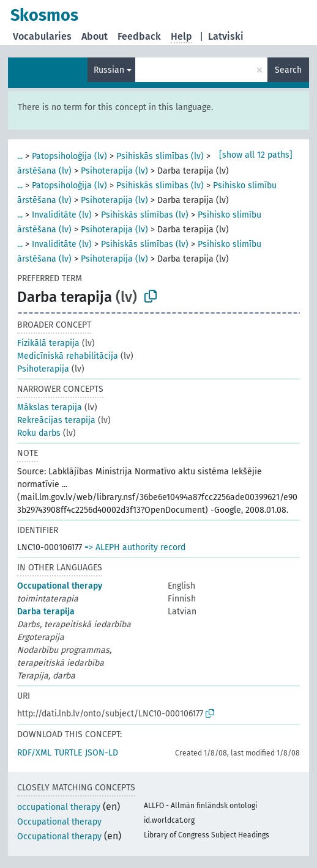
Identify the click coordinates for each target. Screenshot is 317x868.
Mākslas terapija (50, 407)
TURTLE (68, 753)
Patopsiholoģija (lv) (69, 156)
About (95, 36)
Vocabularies (42, 36)
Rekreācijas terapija (56, 420)
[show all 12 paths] (256, 155)
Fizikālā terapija (48, 343)
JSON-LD (102, 753)
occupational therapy (59, 807)
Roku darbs (39, 433)
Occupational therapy (60, 586)
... (20, 156)
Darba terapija (46, 612)
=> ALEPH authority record (135, 547)
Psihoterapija (43, 369)
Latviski (226, 36)
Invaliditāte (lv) (62, 215)
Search (288, 70)
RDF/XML (34, 753)
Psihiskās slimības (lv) (160, 156)
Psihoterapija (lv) (114, 171)
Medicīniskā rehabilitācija (68, 356)
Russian (109, 70)
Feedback (139, 36)
